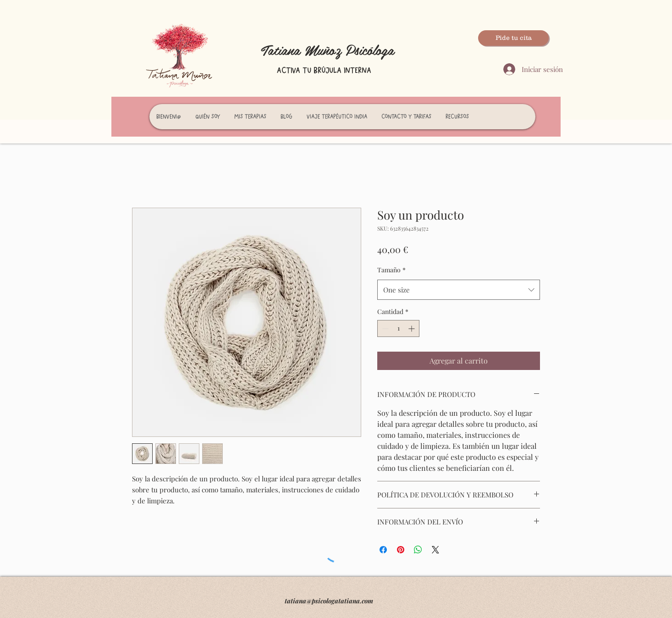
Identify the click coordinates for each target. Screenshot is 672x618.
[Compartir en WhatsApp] (418, 550)
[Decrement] (384, 328)
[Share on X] (435, 550)
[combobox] (459, 290)
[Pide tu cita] (513, 38)
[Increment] (412, 328)
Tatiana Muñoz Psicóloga (328, 50)
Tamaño (391, 270)
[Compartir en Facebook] (383, 550)
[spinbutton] (398, 328)
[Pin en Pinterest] (401, 550)
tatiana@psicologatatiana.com (329, 601)
